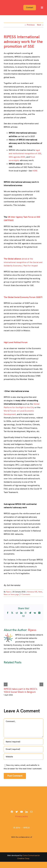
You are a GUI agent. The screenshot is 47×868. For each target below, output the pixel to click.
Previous (31, 25)
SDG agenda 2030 (17, 157)
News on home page (11, 595)
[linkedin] (27, 812)
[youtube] (22, 812)
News (40, 592)
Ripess (9, 592)
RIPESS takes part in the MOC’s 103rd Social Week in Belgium (20, 691)
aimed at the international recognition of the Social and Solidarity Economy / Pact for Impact (23, 262)
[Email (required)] (23, 749)
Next (39, 25)
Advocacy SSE (32, 592)
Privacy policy (22, 817)
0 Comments (25, 595)
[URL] (23, 757)
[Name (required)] (23, 742)
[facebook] (12, 812)
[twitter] (17, 812)
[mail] (31, 812)
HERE (35, 171)
